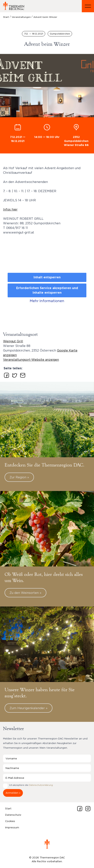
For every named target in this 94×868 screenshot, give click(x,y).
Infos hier (10, 209)
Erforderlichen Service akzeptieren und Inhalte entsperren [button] (47, 290)
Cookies (10, 821)
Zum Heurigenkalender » (29, 708)
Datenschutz (13, 815)
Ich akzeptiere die (31, 785)
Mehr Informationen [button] (47, 301)
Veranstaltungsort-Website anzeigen (31, 360)
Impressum (12, 827)
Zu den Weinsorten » (25, 593)
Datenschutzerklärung (41, 785)
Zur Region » (19, 477)
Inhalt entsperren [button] (47, 277)
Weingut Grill (13, 341)
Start (8, 808)
